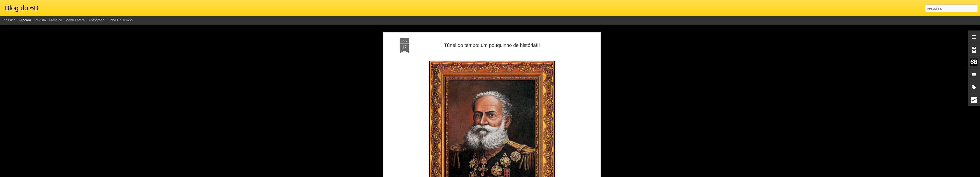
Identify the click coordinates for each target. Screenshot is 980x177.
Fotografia (97, 20)
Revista (40, 20)
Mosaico (56, 20)
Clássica (9, 20)
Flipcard (25, 20)
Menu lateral (75, 20)
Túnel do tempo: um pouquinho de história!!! (492, 45)
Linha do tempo (120, 20)
